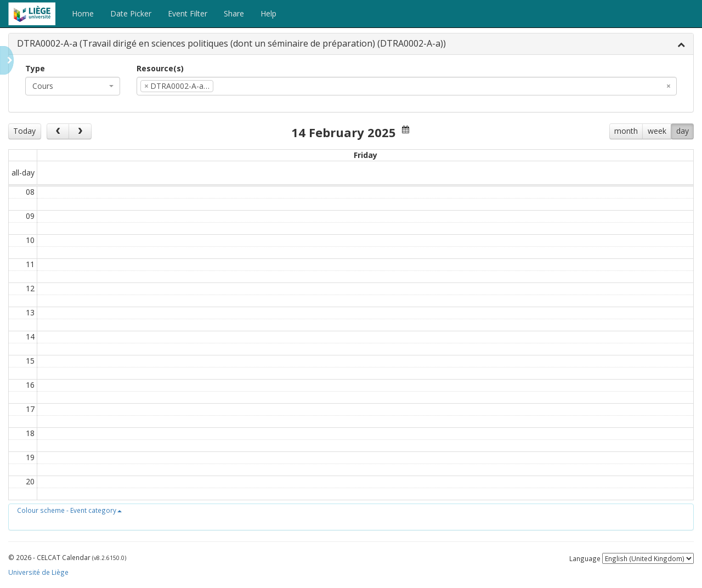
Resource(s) (160, 68)
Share (234, 13)
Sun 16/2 (647, 155)
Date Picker (131, 13)
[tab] (351, 44)
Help (268, 13)
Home (83, 13)
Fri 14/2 (459, 155)
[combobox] (73, 86)
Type (35, 68)
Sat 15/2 (553, 155)
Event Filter (188, 13)
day (683, 131)
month (626, 131)
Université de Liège (38, 572)
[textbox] (233, 86)
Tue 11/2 (178, 155)
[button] (69, 510)
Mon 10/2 (84, 155)
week (657, 131)
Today (24, 131)
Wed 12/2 (271, 155)
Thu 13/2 (365, 155)
